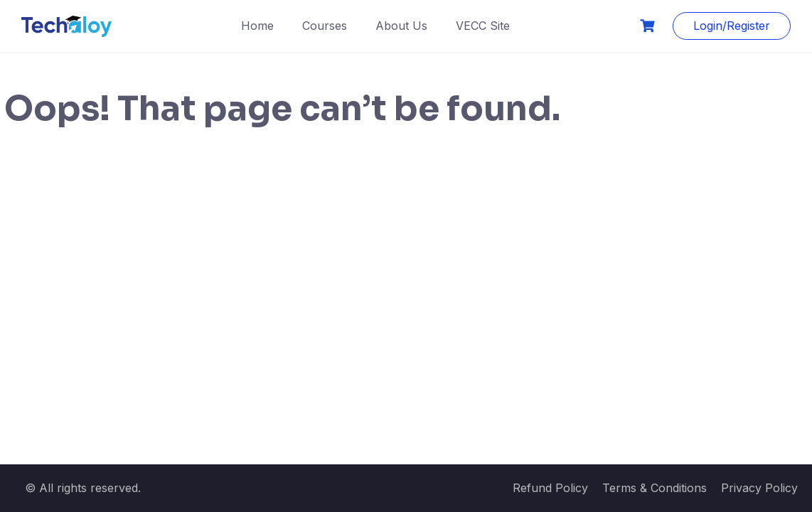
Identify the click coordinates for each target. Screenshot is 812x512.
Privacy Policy (759, 488)
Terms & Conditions (655, 488)
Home (257, 26)
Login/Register (732, 26)
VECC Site (483, 26)
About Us (401, 26)
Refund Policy (550, 488)
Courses (325, 26)
